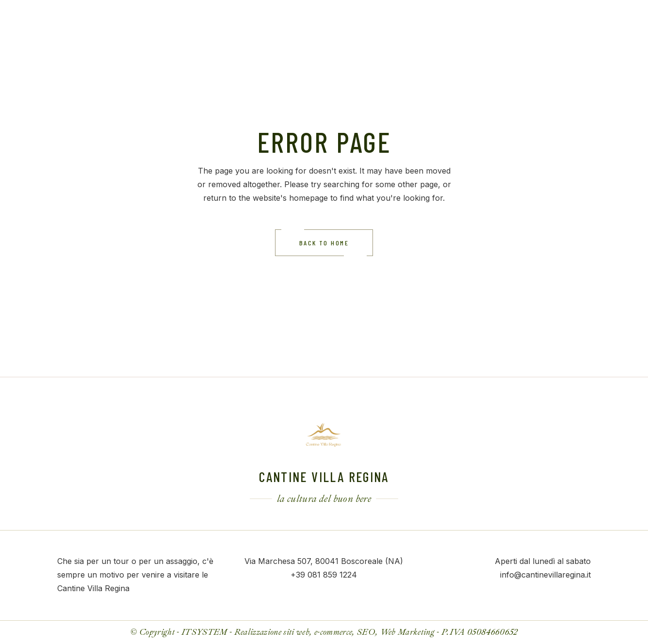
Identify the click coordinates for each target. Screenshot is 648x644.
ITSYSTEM (204, 632)
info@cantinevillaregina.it (545, 575)
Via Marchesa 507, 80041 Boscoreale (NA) (324, 561)
